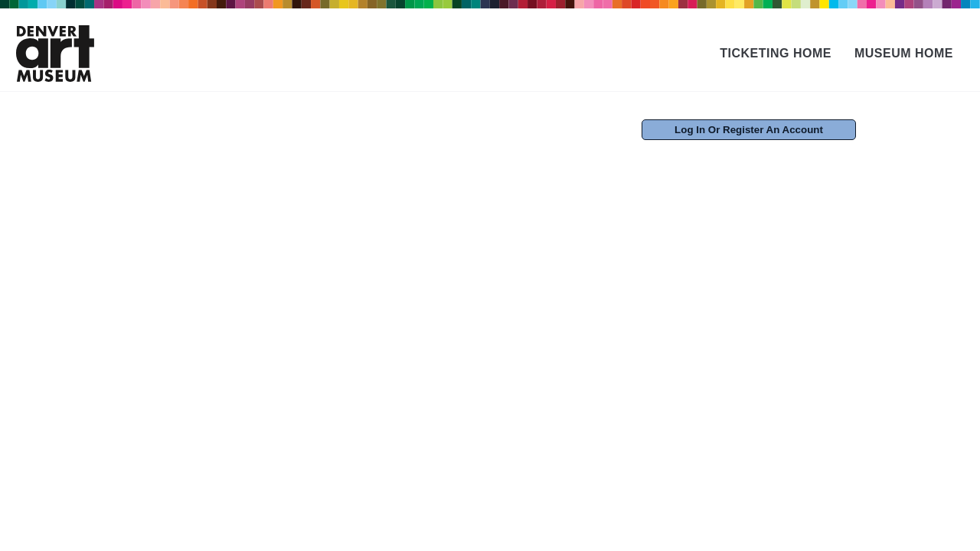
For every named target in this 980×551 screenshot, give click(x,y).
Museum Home (904, 53)
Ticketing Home (776, 53)
